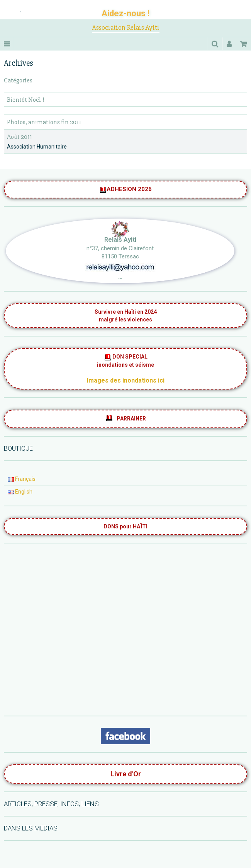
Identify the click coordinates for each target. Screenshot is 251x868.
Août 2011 (20, 137)
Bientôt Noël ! (25, 100)
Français (22, 479)
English (20, 492)
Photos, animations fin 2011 (44, 122)
